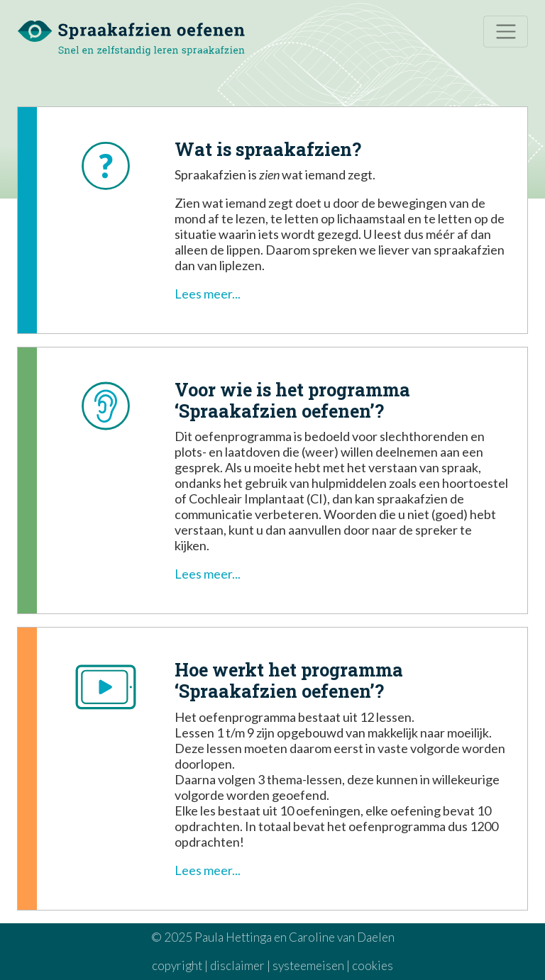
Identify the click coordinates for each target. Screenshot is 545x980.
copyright (177, 965)
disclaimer (237, 965)
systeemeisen (308, 965)
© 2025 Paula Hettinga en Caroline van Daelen (273, 937)
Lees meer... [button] (208, 294)
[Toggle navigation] (506, 32)
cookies (373, 965)
